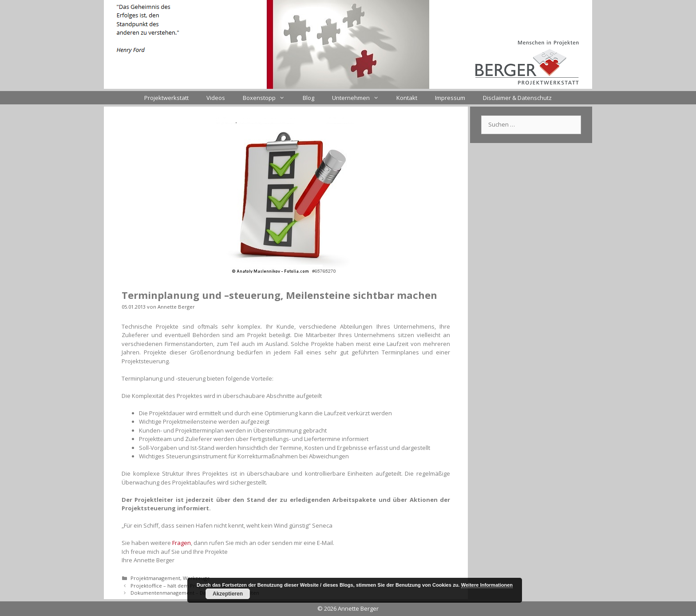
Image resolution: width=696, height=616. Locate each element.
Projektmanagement (155, 578)
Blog (308, 98)
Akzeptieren (228, 594)
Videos (216, 98)
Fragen (182, 543)
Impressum (450, 98)
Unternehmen (360, 98)
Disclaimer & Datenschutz (517, 98)
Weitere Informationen (487, 585)
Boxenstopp (268, 98)
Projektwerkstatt (166, 98)
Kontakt (407, 98)
